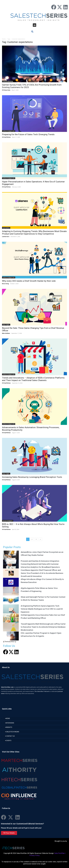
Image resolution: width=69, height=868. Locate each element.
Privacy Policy (35, 855)
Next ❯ (14, 642)
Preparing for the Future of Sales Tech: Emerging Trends (28, 134)
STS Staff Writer (6, 137)
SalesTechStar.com (7, 687)
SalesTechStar (59, 853)
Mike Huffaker (6, 333)
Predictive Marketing (8, 81)
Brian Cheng (5, 284)
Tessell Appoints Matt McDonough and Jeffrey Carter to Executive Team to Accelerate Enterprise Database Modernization (43, 627)
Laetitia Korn (6, 237)
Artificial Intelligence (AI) (9, 131)
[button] (34, 25)
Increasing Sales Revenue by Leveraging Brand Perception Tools (32, 477)
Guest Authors (6, 228)
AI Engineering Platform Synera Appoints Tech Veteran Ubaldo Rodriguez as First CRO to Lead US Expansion (42, 609)
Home (4, 39)
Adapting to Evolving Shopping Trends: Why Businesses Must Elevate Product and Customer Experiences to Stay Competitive (34, 233)
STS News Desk (6, 90)
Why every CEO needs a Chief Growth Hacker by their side (29, 281)
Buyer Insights (6, 325)
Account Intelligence (8, 521)
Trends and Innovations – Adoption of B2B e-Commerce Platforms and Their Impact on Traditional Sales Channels (33, 379)
